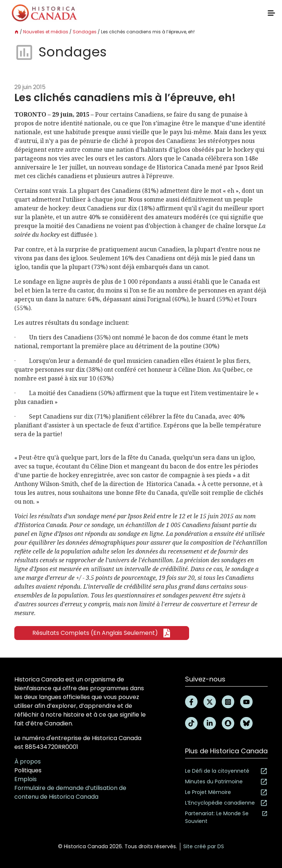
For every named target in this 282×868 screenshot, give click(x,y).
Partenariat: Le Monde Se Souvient (226, 817)
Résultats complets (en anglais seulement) (102, 633)
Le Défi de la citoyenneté (226, 771)
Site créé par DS (204, 846)
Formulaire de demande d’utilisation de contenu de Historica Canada (70, 792)
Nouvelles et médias (46, 32)
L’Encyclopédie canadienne (226, 803)
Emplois (26, 779)
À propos (28, 762)
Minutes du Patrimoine (226, 782)
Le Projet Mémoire (226, 792)
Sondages (85, 32)
